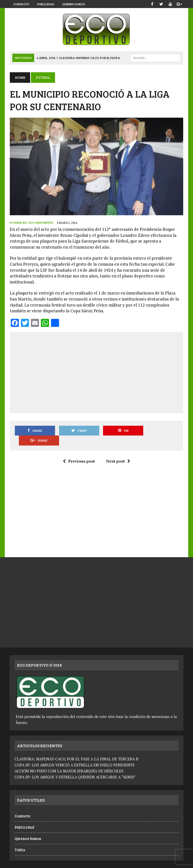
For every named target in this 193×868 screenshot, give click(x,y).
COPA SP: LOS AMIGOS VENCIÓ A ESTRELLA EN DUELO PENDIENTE (75, 755)
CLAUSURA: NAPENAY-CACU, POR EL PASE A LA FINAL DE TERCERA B (76, 749)
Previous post (79, 451)
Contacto (21, 4)
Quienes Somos (74, 4)
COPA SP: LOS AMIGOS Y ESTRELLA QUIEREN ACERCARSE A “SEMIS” (75, 767)
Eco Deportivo (41, 223)
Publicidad (46, 4)
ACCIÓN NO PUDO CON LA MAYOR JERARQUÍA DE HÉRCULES (69, 761)
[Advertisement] (103, 372)
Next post (118, 451)
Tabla (20, 840)
